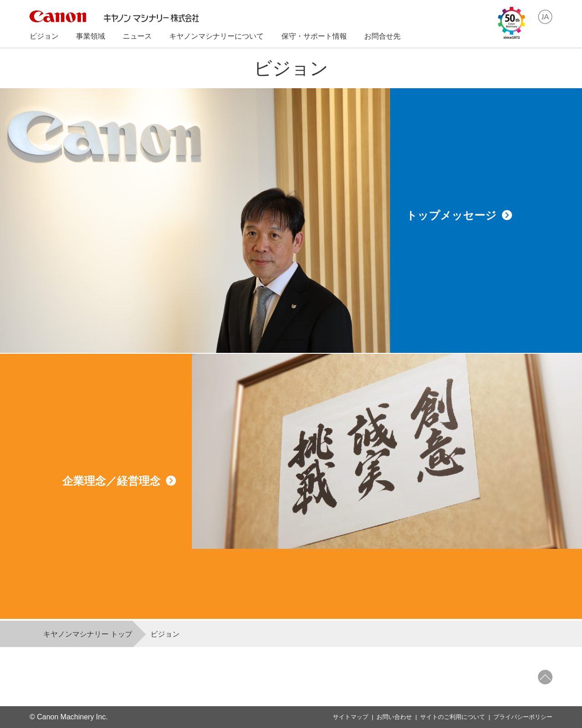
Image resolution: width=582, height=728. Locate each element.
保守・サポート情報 (314, 36)
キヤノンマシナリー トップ (88, 634)
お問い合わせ (394, 717)
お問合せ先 (382, 36)
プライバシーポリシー (523, 717)
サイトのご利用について (453, 717)
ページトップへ (545, 677)
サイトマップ (351, 717)
